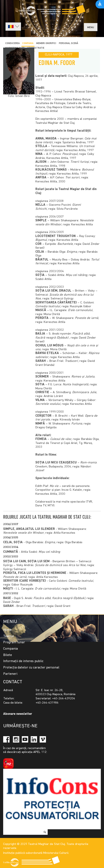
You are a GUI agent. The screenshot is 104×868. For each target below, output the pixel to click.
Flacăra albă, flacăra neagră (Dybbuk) (59, 598)
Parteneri (10, 674)
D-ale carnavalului (48, 589)
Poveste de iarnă (15, 577)
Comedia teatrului (81, 581)
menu (91, 27)
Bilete (8, 655)
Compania (10, 649)
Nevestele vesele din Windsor (24, 533)
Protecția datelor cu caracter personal (31, 668)
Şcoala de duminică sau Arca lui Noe (60, 565)
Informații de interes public (23, 661)
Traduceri (39, 606)
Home (7, 630)
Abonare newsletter (18, 714)
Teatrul (9, 636)
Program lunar (14, 642)
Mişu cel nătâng (49, 552)
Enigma (50, 542)
